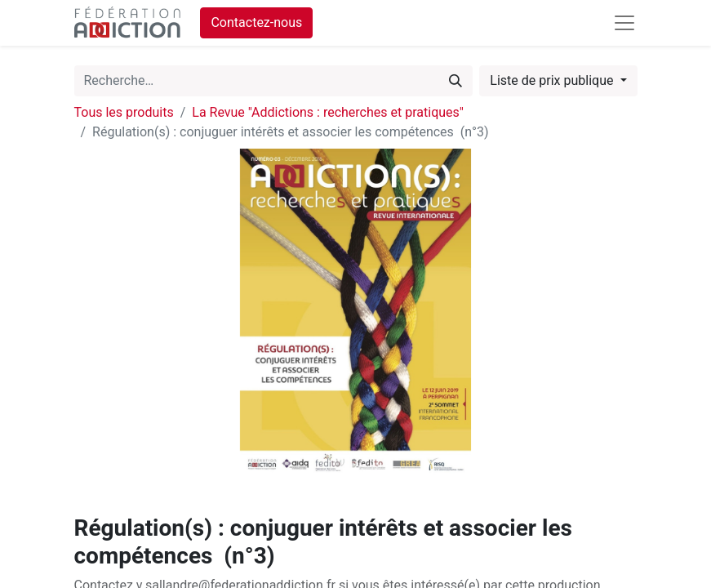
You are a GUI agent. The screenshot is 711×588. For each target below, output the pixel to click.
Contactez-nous (256, 22)
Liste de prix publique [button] (553, 80)
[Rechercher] (455, 81)
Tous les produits (124, 112)
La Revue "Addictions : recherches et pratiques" (328, 112)
